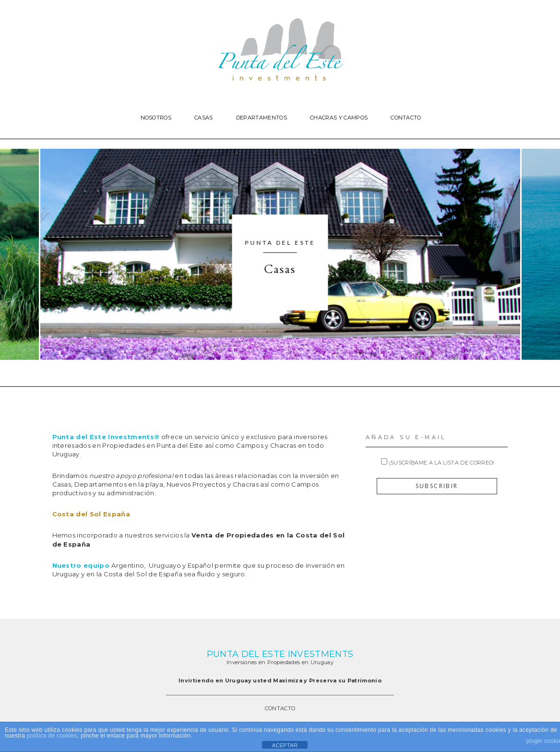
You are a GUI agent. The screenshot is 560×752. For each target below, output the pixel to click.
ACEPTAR (285, 745)
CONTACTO (280, 708)
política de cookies (52, 736)
